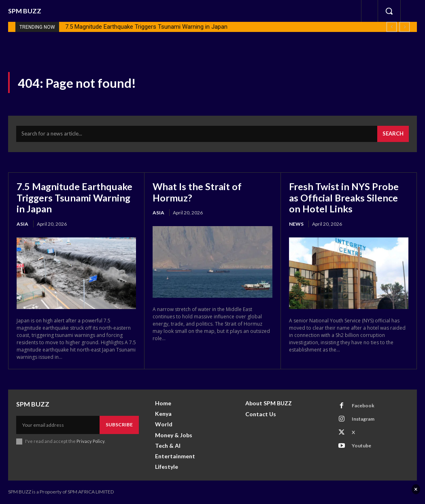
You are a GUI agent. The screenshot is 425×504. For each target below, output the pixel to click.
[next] (405, 27)
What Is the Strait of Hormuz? (197, 192)
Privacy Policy (90, 442)
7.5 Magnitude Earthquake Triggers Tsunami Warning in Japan (146, 27)
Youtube (361, 446)
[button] (389, 11)
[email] (58, 425)
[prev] (392, 27)
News (296, 224)
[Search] (393, 135)
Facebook (363, 406)
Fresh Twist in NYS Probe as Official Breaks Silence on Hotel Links (344, 198)
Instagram (363, 419)
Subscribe (119, 425)
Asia (22, 224)
